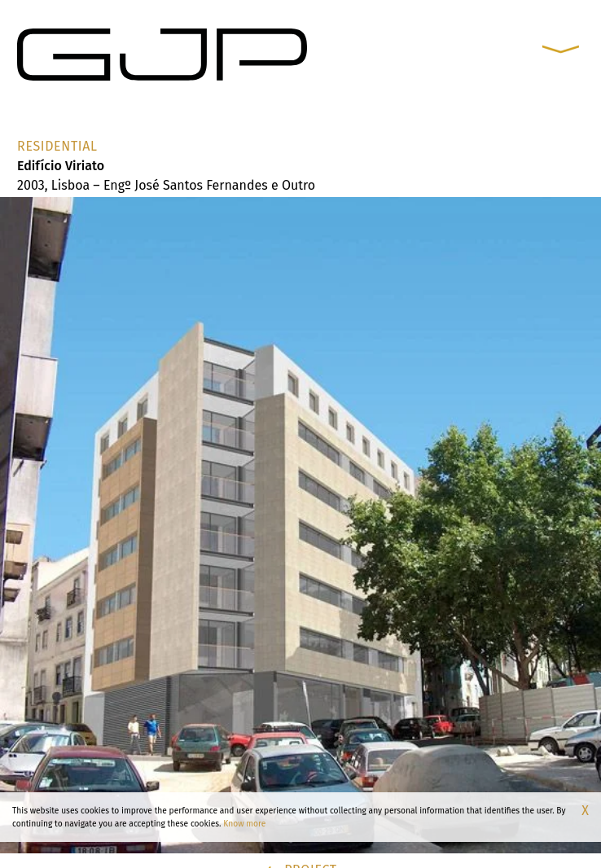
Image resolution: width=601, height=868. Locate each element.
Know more (244, 824)
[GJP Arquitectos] (162, 54)
